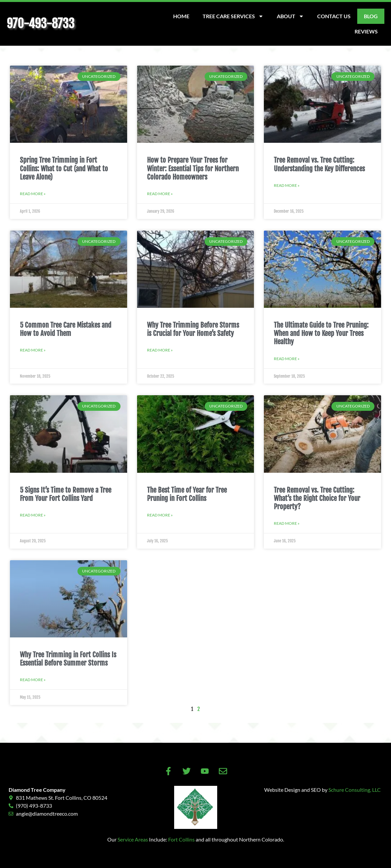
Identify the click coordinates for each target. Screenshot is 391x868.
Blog (371, 16)
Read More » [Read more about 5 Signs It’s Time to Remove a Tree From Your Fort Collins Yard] (33, 515)
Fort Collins (181, 839)
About (290, 16)
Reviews (366, 31)
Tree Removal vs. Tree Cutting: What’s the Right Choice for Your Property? (317, 498)
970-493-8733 (41, 24)
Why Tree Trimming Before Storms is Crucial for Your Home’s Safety (193, 329)
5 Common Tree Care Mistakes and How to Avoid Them (66, 329)
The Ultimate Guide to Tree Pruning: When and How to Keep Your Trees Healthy (321, 333)
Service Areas (133, 839)
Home (181, 16)
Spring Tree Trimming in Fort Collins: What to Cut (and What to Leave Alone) (64, 168)
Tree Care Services (233, 16)
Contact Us (334, 16)
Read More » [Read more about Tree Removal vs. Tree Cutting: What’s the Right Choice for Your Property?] (287, 523)
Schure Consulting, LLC (355, 790)
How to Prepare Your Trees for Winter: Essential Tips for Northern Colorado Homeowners (193, 168)
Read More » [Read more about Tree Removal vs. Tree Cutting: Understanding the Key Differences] (287, 185)
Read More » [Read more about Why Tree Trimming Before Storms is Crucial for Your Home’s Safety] (160, 350)
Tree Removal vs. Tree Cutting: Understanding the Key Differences (319, 164)
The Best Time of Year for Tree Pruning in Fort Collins (187, 494)
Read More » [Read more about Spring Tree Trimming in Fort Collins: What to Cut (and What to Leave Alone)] (33, 194)
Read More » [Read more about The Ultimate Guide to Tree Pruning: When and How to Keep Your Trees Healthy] (287, 359)
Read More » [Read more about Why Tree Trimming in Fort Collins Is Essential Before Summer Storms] (33, 680)
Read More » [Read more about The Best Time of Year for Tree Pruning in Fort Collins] (160, 515)
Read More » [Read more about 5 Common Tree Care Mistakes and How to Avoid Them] (33, 350)
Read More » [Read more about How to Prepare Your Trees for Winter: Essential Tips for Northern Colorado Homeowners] (160, 194)
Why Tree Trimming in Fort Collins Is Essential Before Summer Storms (68, 659)
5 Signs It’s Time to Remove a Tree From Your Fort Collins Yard (66, 494)
